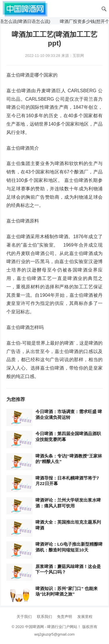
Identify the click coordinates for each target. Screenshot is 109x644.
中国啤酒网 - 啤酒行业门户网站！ (53, 627)
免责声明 (65, 617)
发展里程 (85, 617)
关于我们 (24, 617)
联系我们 (44, 617)
